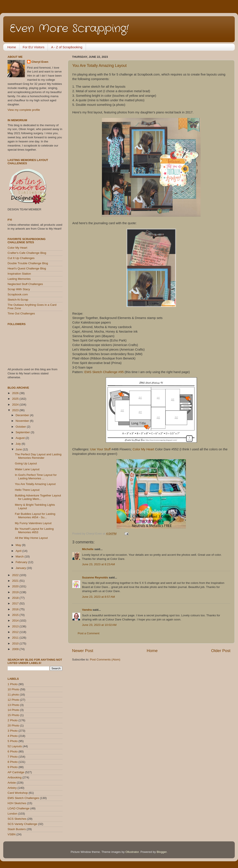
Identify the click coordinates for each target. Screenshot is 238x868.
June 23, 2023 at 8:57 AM (98, 597)
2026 (16, 393)
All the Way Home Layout (31, 538)
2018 (16, 598)
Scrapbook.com (18, 294)
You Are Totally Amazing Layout (99, 66)
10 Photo (13, 689)
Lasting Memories (19, 279)
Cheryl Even (40, 62)
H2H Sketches (17, 803)
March (20, 556)
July (19, 444)
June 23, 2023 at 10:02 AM (99, 625)
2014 (16, 621)
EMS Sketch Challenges (23, 798)
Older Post (221, 651)
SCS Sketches (17, 819)
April (19, 551)
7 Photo (13, 757)
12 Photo (13, 700)
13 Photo (13, 705)
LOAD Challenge (18, 808)
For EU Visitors (34, 47)
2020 (16, 586)
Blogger (162, 852)
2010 (16, 643)
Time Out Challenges (21, 313)
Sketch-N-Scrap (18, 300)
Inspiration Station (19, 274)
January (21, 568)
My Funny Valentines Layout (33, 523)
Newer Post (83, 651)
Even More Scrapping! (69, 29)
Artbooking (15, 777)
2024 (16, 405)
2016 (16, 609)
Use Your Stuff (101, 449)
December (23, 415)
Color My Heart (143, 449)
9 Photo (13, 767)
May (19, 545)
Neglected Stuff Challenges (25, 284)
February (22, 562)
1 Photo (13, 684)
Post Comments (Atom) (105, 659)
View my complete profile (24, 110)
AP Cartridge (16, 772)
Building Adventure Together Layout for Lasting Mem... (38, 497)
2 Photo (13, 720)
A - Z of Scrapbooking (67, 47)
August (21, 438)
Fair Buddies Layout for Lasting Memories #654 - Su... (35, 516)
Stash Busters (17, 829)
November (23, 421)
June (19, 449)
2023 (16, 410)
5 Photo (13, 741)
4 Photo (13, 736)
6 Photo (13, 751)
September (23, 432)
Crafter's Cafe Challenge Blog (27, 253)
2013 (16, 626)
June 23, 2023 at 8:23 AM (98, 564)
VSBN (12, 834)
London (12, 814)
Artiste (12, 783)
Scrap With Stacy (19, 289)
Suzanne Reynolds (95, 577)
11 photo (13, 695)
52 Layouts (15, 746)
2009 (16, 649)
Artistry (12, 788)
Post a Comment (89, 633)
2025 (16, 399)
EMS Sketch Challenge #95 (104, 372)
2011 (16, 638)
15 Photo (13, 715)
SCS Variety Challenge (22, 824)
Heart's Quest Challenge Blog (27, 268)
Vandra (87, 610)
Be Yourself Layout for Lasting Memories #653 (34, 531)
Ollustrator (132, 852)
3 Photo (13, 731)
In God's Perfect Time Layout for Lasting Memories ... (36, 477)
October (21, 427)
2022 (16, 575)
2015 (16, 615)
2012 (16, 632)
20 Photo (13, 725)
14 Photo (13, 710)
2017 (16, 603)
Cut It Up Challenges (21, 258)
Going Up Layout (26, 463)
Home (12, 47)
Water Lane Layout (27, 469)
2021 (16, 581)
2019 (16, 592)
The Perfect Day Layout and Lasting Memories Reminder (38, 456)
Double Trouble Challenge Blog (28, 263)
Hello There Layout (27, 490)
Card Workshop (18, 793)
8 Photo (13, 762)
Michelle (88, 549)
